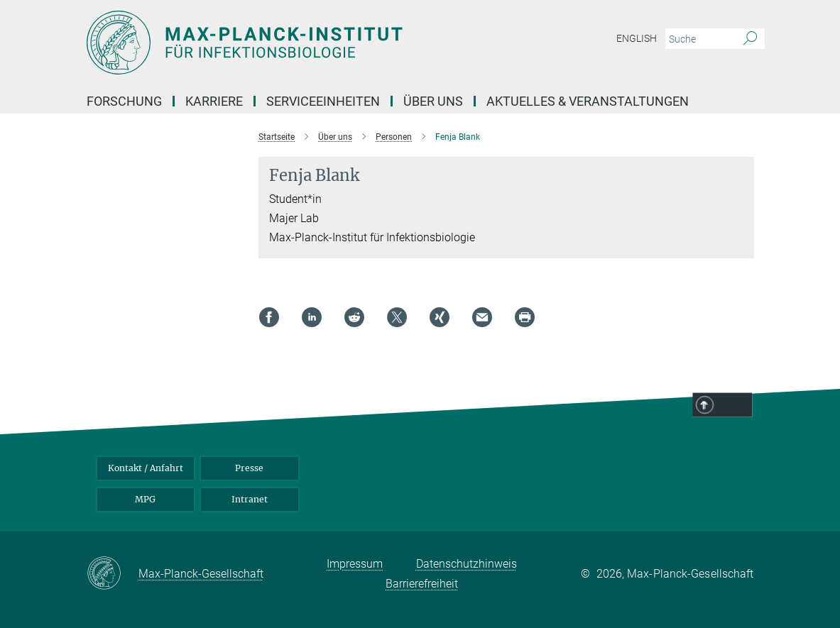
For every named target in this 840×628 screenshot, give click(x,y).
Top (734, 406)
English (637, 38)
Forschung (124, 101)
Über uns (433, 101)
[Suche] (750, 39)
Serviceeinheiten (323, 101)
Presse (249, 468)
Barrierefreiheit (422, 584)
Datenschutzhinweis (467, 564)
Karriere (214, 101)
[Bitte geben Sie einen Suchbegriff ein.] (699, 39)
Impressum (355, 564)
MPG (145, 499)
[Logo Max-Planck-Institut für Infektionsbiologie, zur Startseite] (353, 43)
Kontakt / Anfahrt (146, 468)
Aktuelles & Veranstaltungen (588, 101)
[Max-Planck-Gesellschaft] (113, 574)
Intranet (250, 499)
